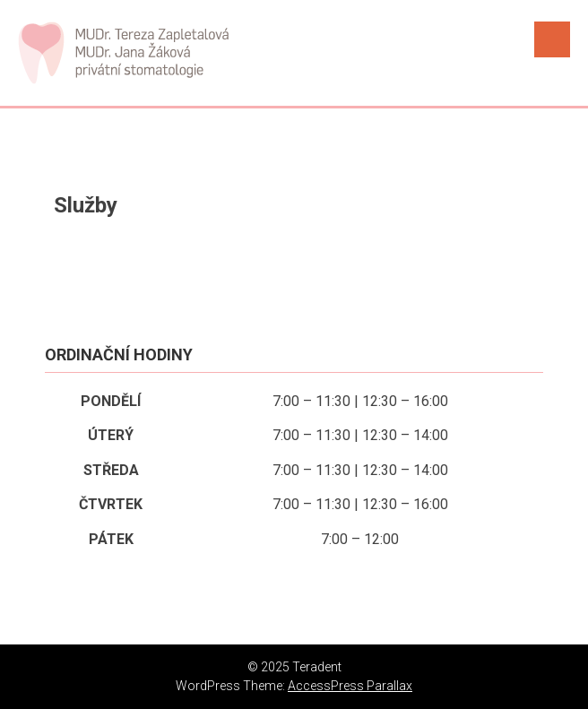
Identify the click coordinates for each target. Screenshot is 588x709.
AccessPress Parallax (350, 686)
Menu (552, 39)
